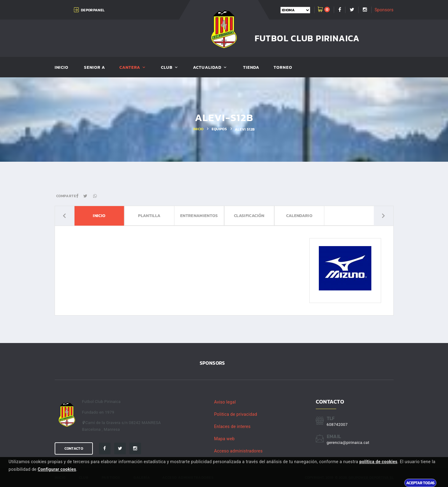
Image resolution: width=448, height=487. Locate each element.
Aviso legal (225, 402)
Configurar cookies (57, 469)
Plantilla (149, 216)
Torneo (283, 68)
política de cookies (379, 462)
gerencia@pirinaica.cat (348, 443)
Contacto (74, 448)
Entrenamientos (199, 216)
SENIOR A (95, 68)
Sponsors (384, 10)
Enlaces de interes (232, 426)
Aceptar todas (420, 483)
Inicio (62, 68)
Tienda (251, 68)
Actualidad (207, 68)
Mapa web (224, 439)
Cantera (130, 68)
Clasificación (249, 216)
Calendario (299, 216)
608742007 (337, 424)
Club (167, 68)
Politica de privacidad (236, 414)
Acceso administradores (238, 451)
